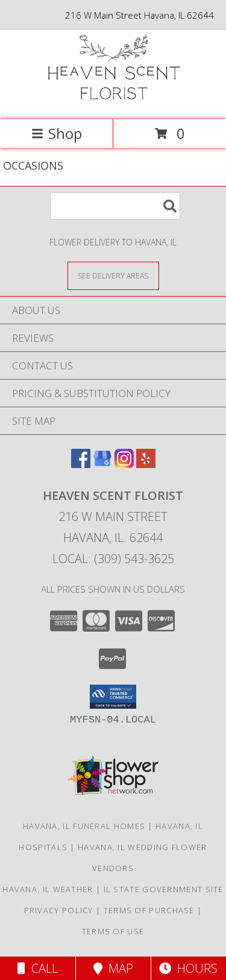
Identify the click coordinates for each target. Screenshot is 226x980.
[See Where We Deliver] (113, 275)
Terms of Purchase (149, 910)
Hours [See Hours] (188, 968)
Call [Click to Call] (38, 968)
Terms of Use (113, 931)
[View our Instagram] (124, 464)
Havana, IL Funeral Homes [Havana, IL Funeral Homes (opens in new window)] (84, 826)
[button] (113, 697)
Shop (57, 133)
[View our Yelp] (146, 464)
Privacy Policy (59, 910)
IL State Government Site (164, 889)
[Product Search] (115, 206)
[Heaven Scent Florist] (113, 102)
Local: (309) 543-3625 (113, 559)
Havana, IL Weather (48, 889)
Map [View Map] (113, 968)
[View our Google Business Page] (102, 464)
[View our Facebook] (81, 464)
